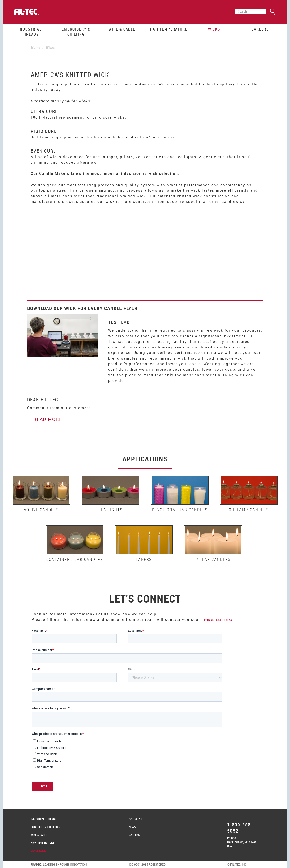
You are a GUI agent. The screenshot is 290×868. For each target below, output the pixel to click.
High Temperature (168, 29)
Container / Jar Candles (75, 559)
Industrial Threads (30, 32)
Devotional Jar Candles (180, 510)
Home (35, 47)
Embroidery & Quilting (76, 32)
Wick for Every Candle (93, 308)
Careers (260, 29)
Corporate (136, 819)
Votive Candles (41, 510)
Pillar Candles (213, 559)
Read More (48, 419)
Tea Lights (110, 510)
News (132, 827)
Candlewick (38, 850)
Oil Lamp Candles (249, 510)
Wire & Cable (122, 29)
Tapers (144, 559)
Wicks (214, 29)
